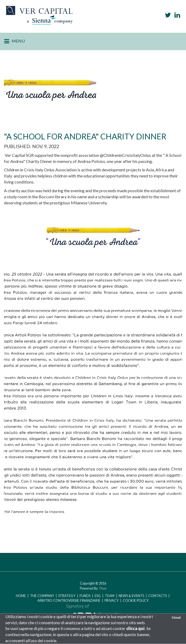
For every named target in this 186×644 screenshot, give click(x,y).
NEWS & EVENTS (131, 596)
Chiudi (176, 618)
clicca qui (135, 628)
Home (21, 596)
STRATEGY (67, 596)
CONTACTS (158, 596)
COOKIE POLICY (136, 600)
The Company (42, 596)
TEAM (110, 596)
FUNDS (85, 596)
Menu (14, 42)
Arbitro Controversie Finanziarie (69, 600)
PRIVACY (112, 600)
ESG (98, 596)
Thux (103, 588)
